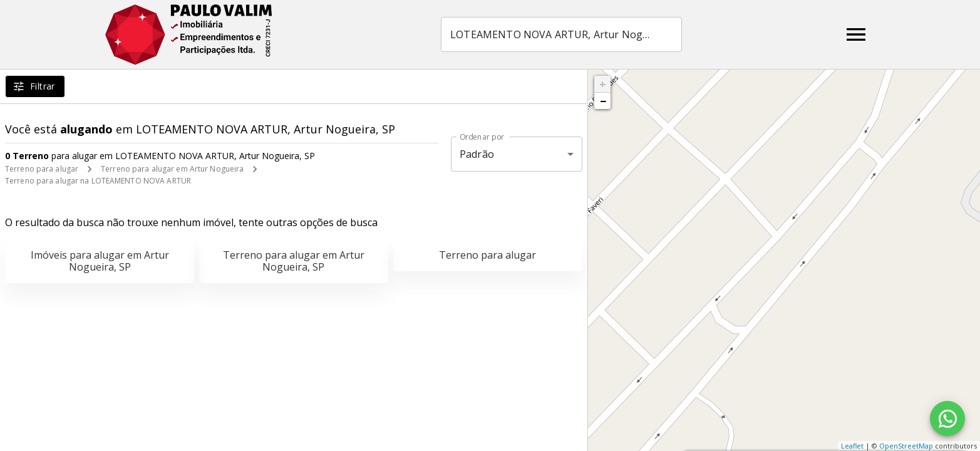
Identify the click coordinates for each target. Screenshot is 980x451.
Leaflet (852, 446)
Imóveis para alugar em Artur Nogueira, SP (100, 261)
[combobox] (562, 34)
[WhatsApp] (947, 418)
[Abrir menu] (856, 34)
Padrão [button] (477, 154)
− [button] (603, 101)
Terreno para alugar (42, 169)
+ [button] (603, 84)
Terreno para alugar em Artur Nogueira (172, 169)
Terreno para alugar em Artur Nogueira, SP (294, 261)
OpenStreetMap (906, 446)
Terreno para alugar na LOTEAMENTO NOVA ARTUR (98, 181)
